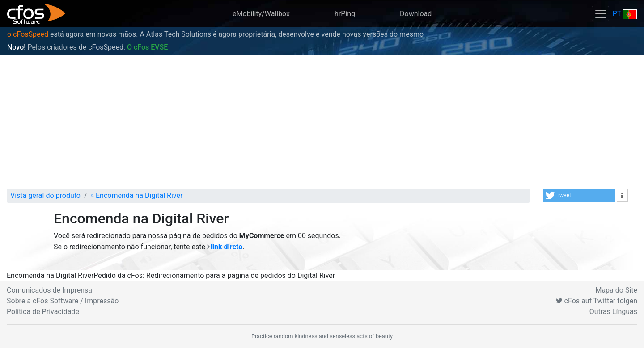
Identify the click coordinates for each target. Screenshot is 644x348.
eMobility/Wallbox (261, 14)
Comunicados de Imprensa (49, 290)
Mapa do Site (616, 290)
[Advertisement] (322, 122)
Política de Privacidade (43, 312)
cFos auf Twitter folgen (597, 301)
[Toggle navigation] (600, 14)
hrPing (345, 14)
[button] (579, 195)
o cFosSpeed (28, 34)
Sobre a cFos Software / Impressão (63, 301)
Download (416, 14)
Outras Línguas (613, 312)
